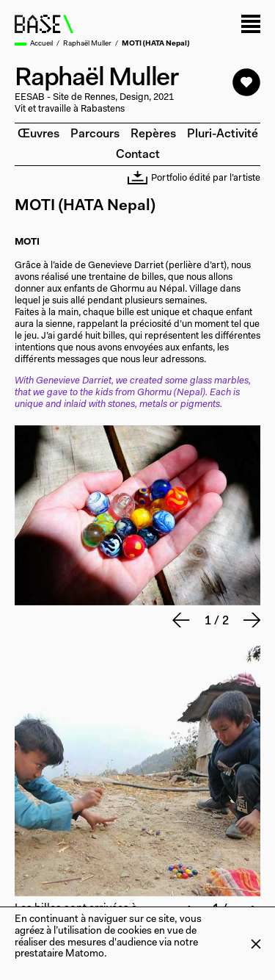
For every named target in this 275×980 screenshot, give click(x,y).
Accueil (41, 44)
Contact (138, 155)
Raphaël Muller (87, 44)
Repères (153, 134)
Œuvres (38, 134)
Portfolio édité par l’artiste (194, 179)
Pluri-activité (223, 134)
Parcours (95, 134)
